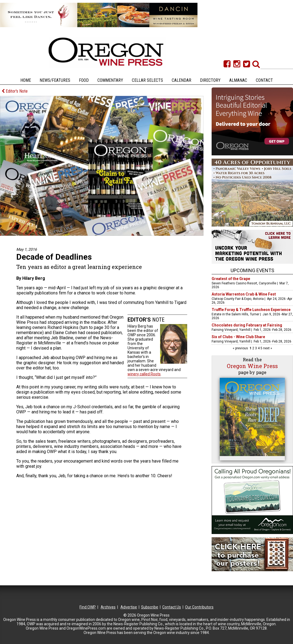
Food (84, 80)
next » (267, 348)
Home (26, 80)
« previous (241, 348)
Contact (264, 80)
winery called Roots (144, 374)
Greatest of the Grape (231, 279)
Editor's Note (15, 91)
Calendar (181, 80)
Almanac (238, 80)
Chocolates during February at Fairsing (247, 325)
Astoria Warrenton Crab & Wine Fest (244, 294)
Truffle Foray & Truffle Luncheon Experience (251, 310)
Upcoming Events (252, 270)
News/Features (55, 80)
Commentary (110, 80)
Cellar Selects (147, 80)
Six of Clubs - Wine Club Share (238, 337)
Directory (210, 80)
